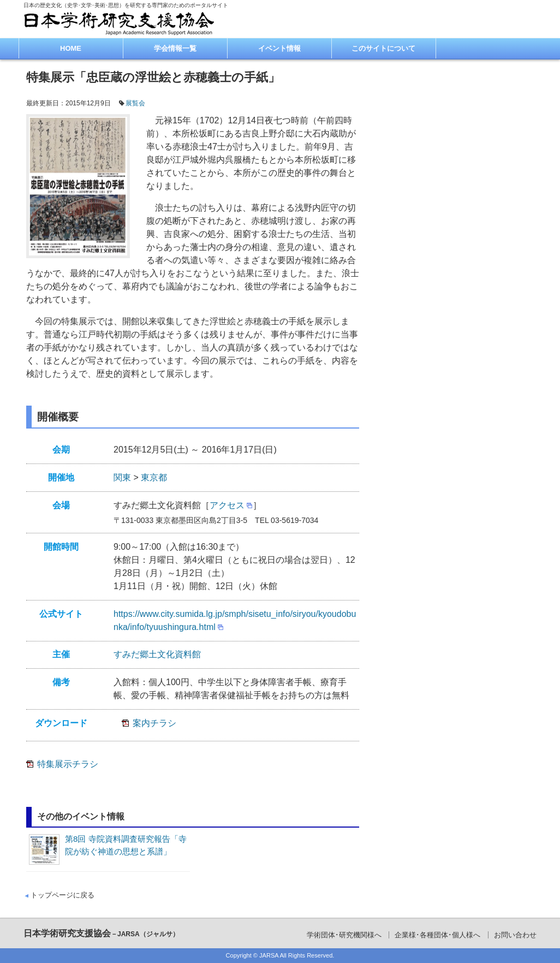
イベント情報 (279, 48)
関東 (122, 477)
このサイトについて (383, 48)
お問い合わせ (515, 935)
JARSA (269, 955)
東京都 (154, 477)
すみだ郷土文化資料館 (157, 654)
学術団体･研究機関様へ (344, 935)
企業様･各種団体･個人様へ (437, 935)
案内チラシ (154, 723)
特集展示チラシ (68, 764)
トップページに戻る (62, 895)
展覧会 (135, 103)
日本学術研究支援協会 (101, 933)
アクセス (227, 505)
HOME (71, 48)
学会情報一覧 (175, 48)
